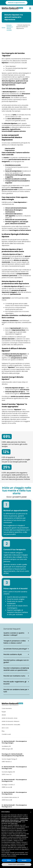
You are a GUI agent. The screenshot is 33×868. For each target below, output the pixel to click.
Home (4, 28)
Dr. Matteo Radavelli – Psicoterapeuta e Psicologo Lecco (14, 806)
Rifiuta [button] (9, 860)
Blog (3, 731)
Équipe (4, 712)
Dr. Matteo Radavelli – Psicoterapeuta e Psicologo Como (14, 768)
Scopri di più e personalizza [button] (16, 864)
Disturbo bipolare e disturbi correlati (10, 28)
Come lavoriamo (7, 708)
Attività (4, 715)
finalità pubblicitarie (21, 835)
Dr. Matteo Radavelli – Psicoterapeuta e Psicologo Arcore (14, 780)
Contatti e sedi (6, 734)
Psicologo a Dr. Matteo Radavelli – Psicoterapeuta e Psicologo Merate (13, 755)
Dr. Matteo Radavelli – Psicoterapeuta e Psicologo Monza (14, 793)
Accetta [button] (24, 860)
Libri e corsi (5, 728)
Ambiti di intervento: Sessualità (11, 725)
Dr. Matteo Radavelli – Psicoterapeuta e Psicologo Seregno (14, 742)
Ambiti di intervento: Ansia (10, 718)
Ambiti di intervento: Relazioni (11, 721)
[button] (31, 812)
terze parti (4, 827)
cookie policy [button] (14, 823)
